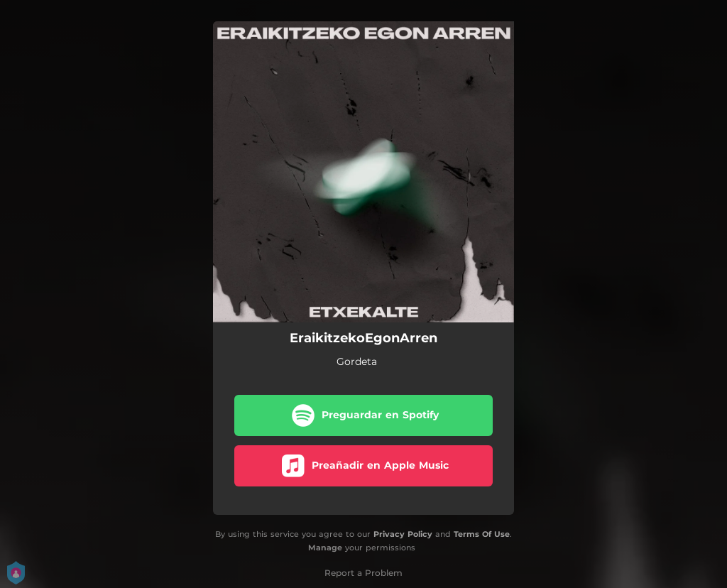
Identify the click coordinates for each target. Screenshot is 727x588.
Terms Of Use (482, 534)
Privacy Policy (403, 534)
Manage (325, 548)
